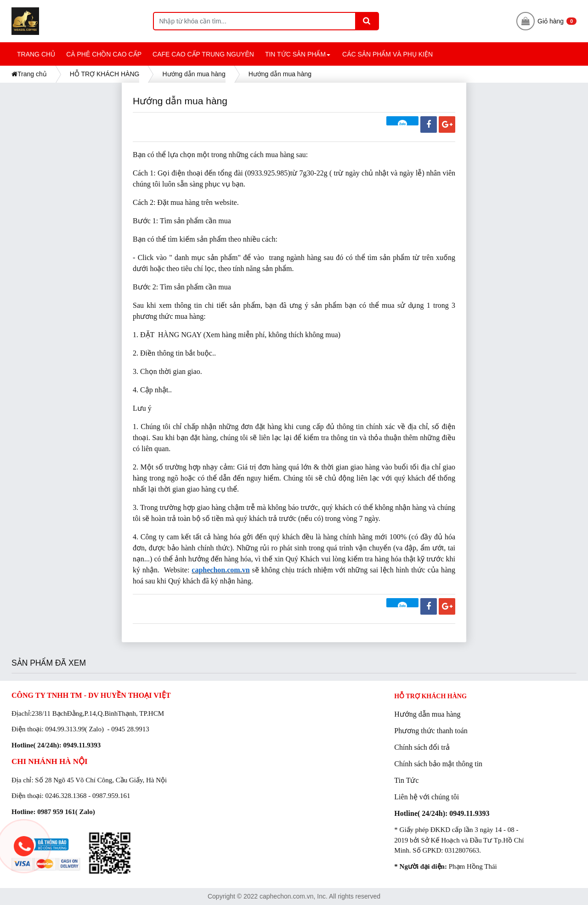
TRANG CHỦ (36, 54)
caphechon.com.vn (220, 570)
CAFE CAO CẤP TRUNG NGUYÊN (203, 54)
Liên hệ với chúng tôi (427, 797)
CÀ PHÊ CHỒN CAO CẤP (104, 54)
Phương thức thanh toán (431, 731)
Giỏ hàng (546, 21)
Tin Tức (406, 780)
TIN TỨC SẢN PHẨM (299, 58)
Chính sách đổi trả (422, 747)
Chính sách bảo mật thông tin (438, 764)
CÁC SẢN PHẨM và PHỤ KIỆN (387, 54)
